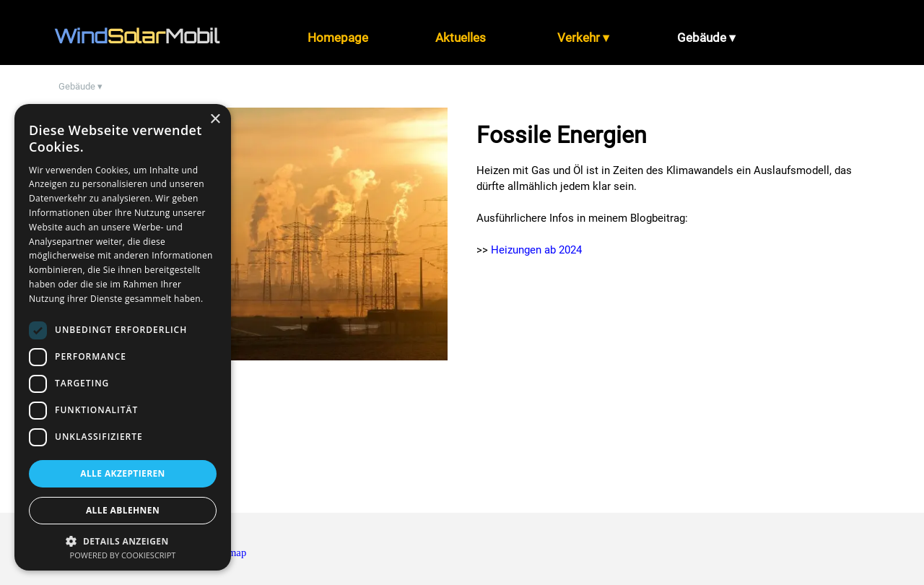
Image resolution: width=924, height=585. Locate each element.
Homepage (338, 38)
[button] (123, 540)
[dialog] (123, 337)
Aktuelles (461, 38)
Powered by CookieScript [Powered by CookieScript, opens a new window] (123, 555)
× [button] (215, 120)
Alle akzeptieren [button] (123, 473)
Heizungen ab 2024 (536, 250)
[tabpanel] (152, 36)
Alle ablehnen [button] (123, 510)
